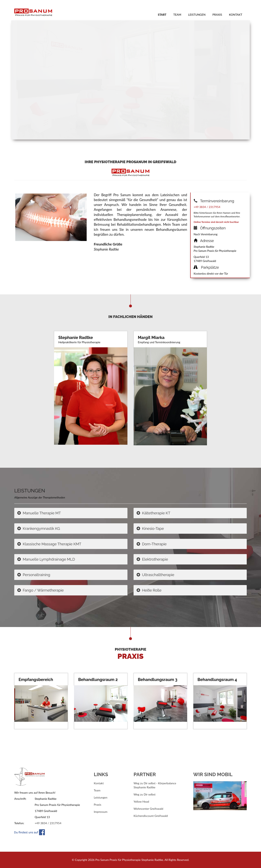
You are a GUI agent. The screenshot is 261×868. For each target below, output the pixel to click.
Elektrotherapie (152, 559)
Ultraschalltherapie (155, 575)
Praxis (217, 15)
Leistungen (197, 15)
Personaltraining (34, 575)
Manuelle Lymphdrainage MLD (46, 559)
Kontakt (236, 15)
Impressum (101, 812)
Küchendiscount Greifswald (151, 816)
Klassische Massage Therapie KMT (49, 544)
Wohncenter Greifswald (148, 809)
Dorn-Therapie (152, 544)
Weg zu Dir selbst (145, 794)
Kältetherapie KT (153, 513)
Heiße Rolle (149, 590)
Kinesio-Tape (150, 529)
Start (164, 14)
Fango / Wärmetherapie (40, 590)
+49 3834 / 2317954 (207, 207)
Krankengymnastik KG (39, 529)
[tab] (71, 513)
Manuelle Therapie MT (39, 513)
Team (177, 15)
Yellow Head (141, 801)
